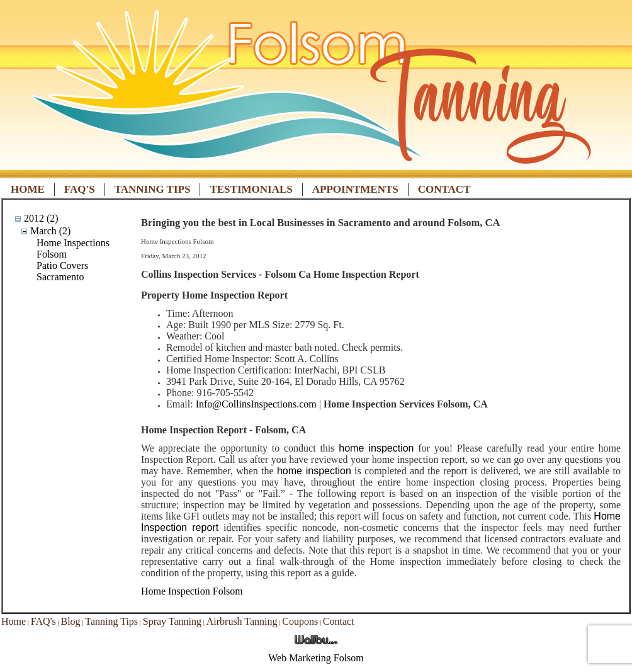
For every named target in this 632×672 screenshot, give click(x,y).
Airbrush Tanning (242, 621)
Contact (444, 189)
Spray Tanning (172, 621)
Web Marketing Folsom (316, 658)
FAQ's (80, 189)
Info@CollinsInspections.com (256, 404)
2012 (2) (41, 218)
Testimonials (251, 189)
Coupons (300, 621)
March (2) (50, 231)
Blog (70, 621)
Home (28, 189)
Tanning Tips (153, 189)
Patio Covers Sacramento (62, 271)
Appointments (355, 189)
